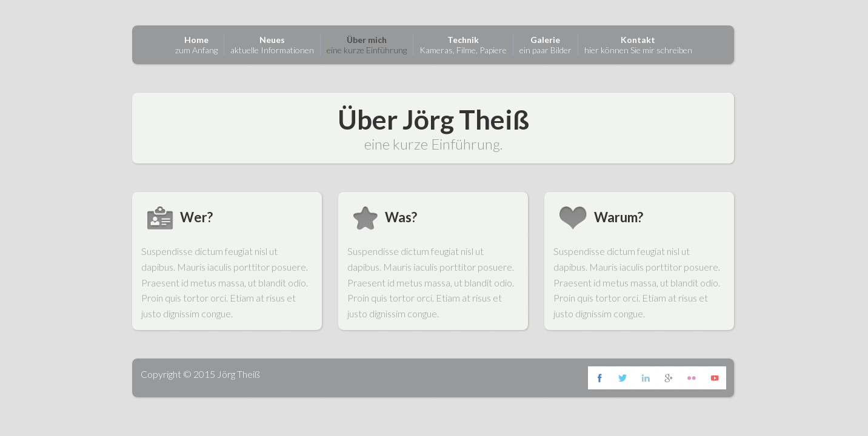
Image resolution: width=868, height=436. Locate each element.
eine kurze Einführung (367, 45)
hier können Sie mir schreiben (638, 45)
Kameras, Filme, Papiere (463, 45)
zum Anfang (196, 45)
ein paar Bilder (546, 45)
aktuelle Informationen (272, 45)
